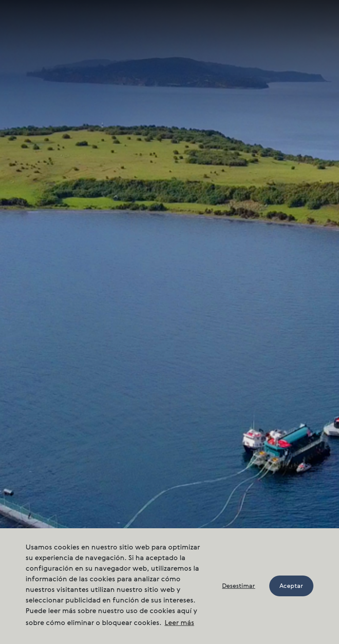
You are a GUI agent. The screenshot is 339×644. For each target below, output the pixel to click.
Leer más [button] (179, 623)
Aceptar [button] (291, 586)
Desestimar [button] (239, 586)
